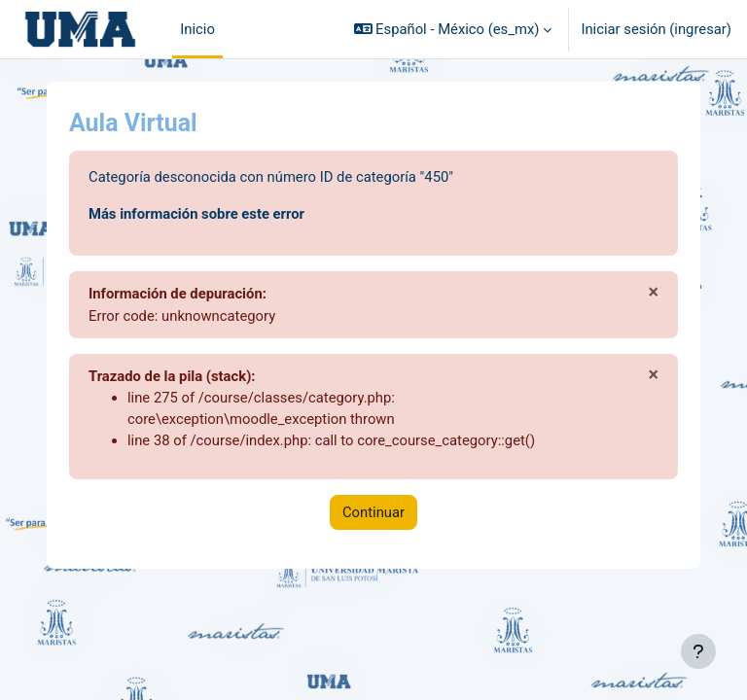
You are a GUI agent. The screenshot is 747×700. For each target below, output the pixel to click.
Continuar (373, 512)
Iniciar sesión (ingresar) (656, 29)
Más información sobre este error (196, 214)
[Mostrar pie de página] (698, 651)
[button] (453, 29)
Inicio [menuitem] (197, 29)
